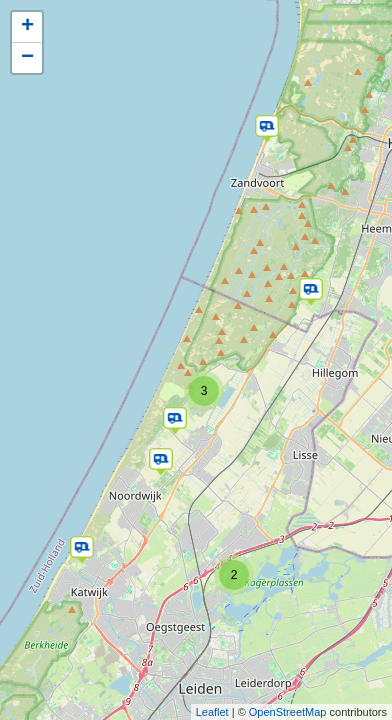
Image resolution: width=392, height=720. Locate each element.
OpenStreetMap (288, 712)
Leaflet (212, 712)
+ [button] (27, 27)
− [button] (27, 58)
